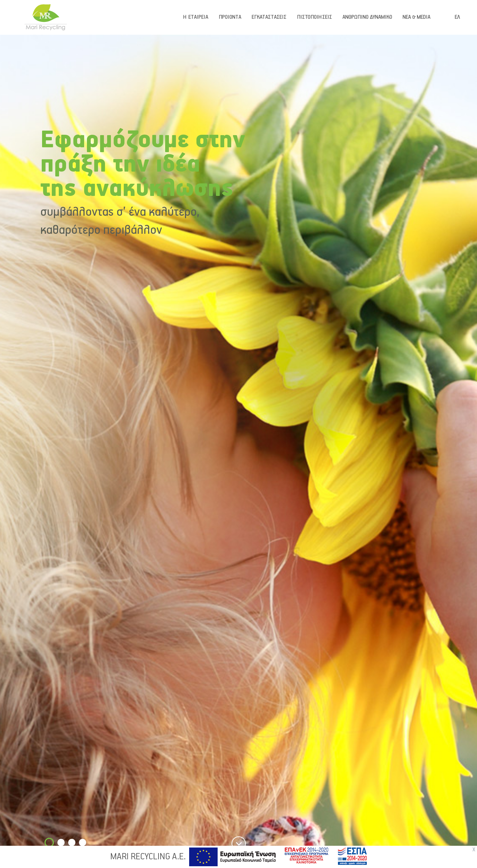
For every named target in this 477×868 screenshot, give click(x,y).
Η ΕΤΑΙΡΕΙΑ (196, 17)
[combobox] (462, 17)
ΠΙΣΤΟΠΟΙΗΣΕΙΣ (314, 17)
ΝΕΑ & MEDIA (417, 17)
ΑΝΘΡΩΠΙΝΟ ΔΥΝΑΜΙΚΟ (367, 17)
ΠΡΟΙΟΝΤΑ (230, 17)
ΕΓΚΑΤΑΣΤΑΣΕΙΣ (269, 17)
